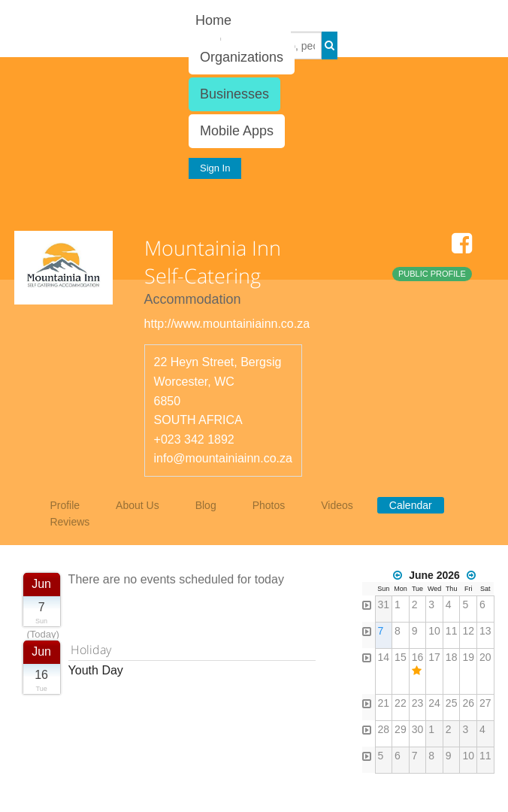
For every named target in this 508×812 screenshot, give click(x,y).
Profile (65, 505)
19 (468, 657)
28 (384, 729)
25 (452, 703)
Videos (337, 505)
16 (418, 657)
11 (452, 631)
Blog (206, 505)
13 (485, 631)
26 (468, 703)
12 (468, 631)
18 (452, 657)
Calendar (411, 505)
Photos (269, 505)
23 (418, 703)
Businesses (234, 94)
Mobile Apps (237, 131)
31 (384, 604)
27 (485, 703)
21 (384, 703)
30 (418, 729)
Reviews (70, 522)
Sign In (215, 168)
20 (485, 657)
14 (384, 657)
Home (213, 20)
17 (434, 657)
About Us (138, 505)
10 (434, 631)
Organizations (242, 57)
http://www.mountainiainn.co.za (227, 324)
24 (434, 703)
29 (401, 729)
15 (401, 657)
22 (401, 703)
